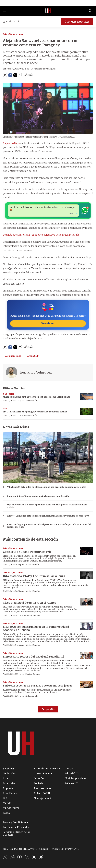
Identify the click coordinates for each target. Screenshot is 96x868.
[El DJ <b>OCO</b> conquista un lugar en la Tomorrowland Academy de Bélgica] (87, 626)
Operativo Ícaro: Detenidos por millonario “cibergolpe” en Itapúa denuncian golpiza (47, 506)
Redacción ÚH (32, 401)
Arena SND (33, 356)
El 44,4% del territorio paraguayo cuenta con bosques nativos (35, 412)
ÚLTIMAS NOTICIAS (77, 22)
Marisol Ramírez (33, 564)
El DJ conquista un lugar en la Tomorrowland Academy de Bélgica (36, 628)
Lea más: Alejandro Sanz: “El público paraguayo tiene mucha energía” (41, 235)
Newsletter (48, 323)
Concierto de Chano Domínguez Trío (27, 552)
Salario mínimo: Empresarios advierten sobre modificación (38, 496)
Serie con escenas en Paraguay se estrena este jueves (38, 686)
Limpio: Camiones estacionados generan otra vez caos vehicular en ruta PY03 (48, 516)
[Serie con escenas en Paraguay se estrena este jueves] (87, 685)
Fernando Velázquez (36, 372)
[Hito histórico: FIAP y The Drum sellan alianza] (87, 575)
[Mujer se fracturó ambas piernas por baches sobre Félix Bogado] (87, 397)
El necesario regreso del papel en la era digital (34, 657)
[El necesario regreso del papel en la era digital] (87, 656)
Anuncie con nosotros (47, 769)
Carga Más (48, 709)
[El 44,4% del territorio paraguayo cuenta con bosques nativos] (87, 411)
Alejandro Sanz (11, 143)
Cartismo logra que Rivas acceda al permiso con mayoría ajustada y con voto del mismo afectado (49, 526)
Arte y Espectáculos (13, 34)
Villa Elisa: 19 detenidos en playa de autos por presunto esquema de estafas (47, 487)
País (5, 409)
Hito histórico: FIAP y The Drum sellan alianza (34, 576)
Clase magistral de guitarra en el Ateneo (29, 603)
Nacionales (8, 394)
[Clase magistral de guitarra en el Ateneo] (87, 602)
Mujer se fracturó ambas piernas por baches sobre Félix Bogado (37, 397)
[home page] (48, 11)
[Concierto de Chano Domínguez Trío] (87, 551)
